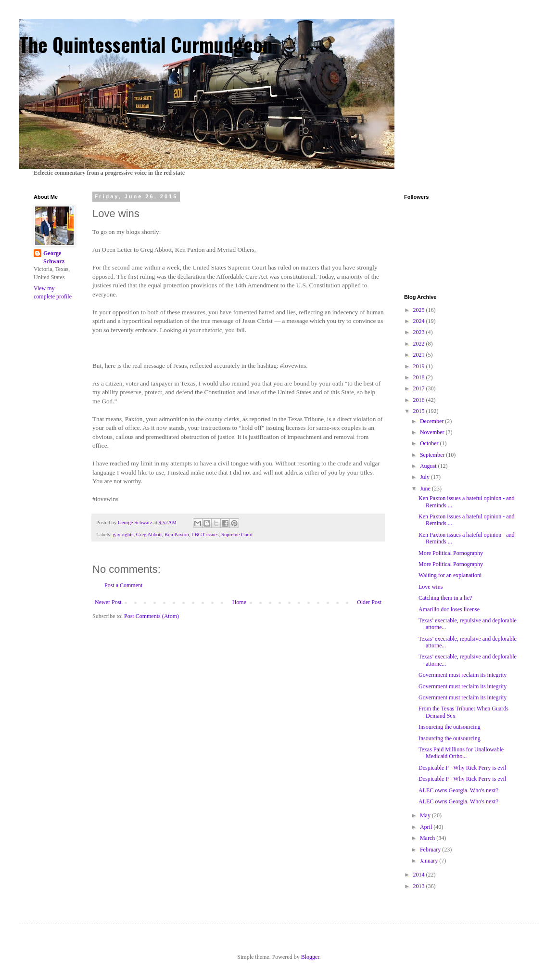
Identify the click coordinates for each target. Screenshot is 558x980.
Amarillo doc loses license (449, 609)
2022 (420, 344)
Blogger (310, 957)
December (432, 421)
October (430, 443)
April (427, 827)
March (428, 838)
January (430, 861)
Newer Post (108, 602)
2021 (420, 355)
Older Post (369, 602)
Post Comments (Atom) (152, 616)
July (425, 477)
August (429, 466)
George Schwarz (54, 257)
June (426, 489)
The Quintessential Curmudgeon (146, 44)
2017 (420, 388)
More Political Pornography (451, 553)
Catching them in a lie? (445, 598)
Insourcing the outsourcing (450, 727)
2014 (420, 875)
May (426, 815)
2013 (420, 886)
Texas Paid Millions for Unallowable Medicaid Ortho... (461, 753)
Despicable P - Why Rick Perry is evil (462, 768)
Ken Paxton (177, 534)
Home (239, 602)
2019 (420, 366)
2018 (420, 377)
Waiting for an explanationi (450, 575)
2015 (420, 411)
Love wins (431, 587)
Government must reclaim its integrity (463, 675)
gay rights (123, 534)
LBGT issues (205, 534)
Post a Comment (123, 585)
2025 (420, 310)
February (431, 850)
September (433, 455)
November (433, 432)
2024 (420, 321)
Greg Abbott (149, 534)
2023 (420, 332)
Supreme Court (237, 534)
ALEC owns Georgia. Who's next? (458, 790)
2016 (420, 400)
